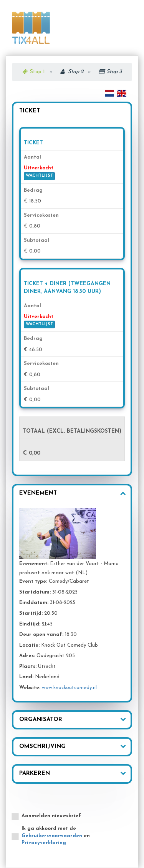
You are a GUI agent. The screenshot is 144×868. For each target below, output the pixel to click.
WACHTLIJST (39, 176)
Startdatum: (35, 592)
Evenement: (34, 564)
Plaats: (28, 666)
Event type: (33, 581)
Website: (30, 688)
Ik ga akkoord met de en (56, 836)
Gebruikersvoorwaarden (52, 836)
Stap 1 (37, 72)
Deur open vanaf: (41, 635)
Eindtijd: (30, 624)
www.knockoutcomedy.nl (69, 688)
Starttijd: (31, 613)
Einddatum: (34, 603)
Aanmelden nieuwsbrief (51, 816)
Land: (26, 677)
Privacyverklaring (44, 843)
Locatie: (29, 645)
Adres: (27, 656)
